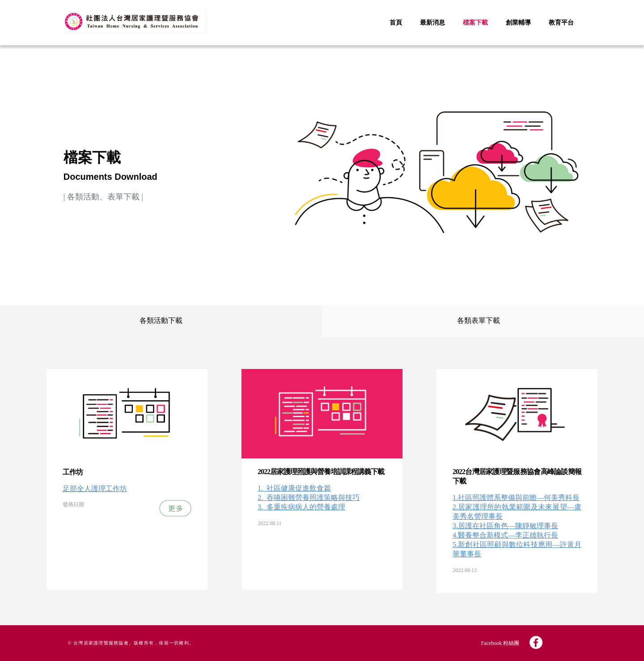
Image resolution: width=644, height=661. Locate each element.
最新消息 (432, 23)
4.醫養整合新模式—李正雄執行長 (505, 535)
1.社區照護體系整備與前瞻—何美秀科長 (516, 498)
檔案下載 (475, 23)
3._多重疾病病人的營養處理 (301, 507)
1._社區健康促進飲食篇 (294, 488)
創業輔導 (518, 23)
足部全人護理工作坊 (95, 489)
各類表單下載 (479, 320)
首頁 (396, 23)
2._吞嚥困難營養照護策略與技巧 (309, 498)
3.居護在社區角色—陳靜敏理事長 (505, 526)
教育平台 (561, 23)
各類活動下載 (161, 320)
